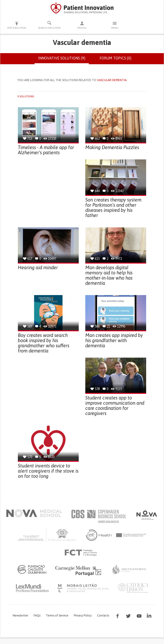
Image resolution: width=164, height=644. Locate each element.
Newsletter (20, 615)
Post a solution (17, 25)
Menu (115, 25)
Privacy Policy (83, 615)
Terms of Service (57, 615)
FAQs (37, 615)
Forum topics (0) (115, 58)
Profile (82, 25)
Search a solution (49, 25)
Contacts (103, 615)
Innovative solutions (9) (63, 60)
